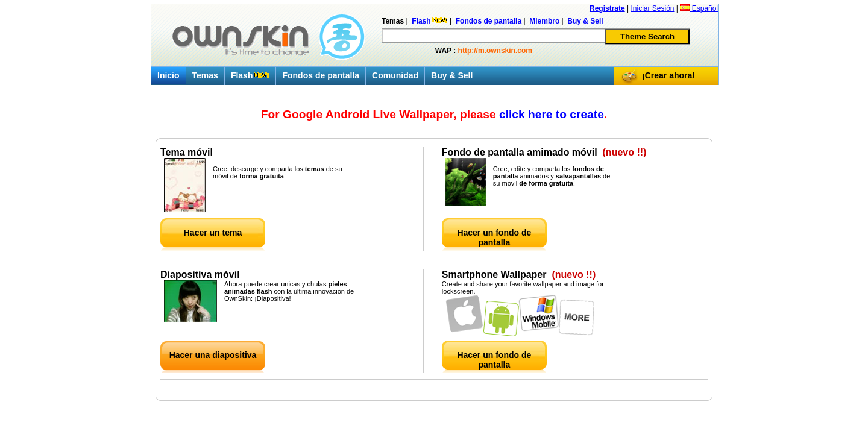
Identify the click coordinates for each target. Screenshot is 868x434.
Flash (250, 75)
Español (699, 8)
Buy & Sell (452, 75)
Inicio (168, 75)
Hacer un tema (213, 233)
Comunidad (395, 75)
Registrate (607, 8)
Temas (205, 75)
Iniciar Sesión (652, 8)
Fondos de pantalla (321, 75)
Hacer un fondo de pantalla (494, 237)
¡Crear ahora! (668, 75)
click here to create (552, 114)
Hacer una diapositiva (213, 355)
